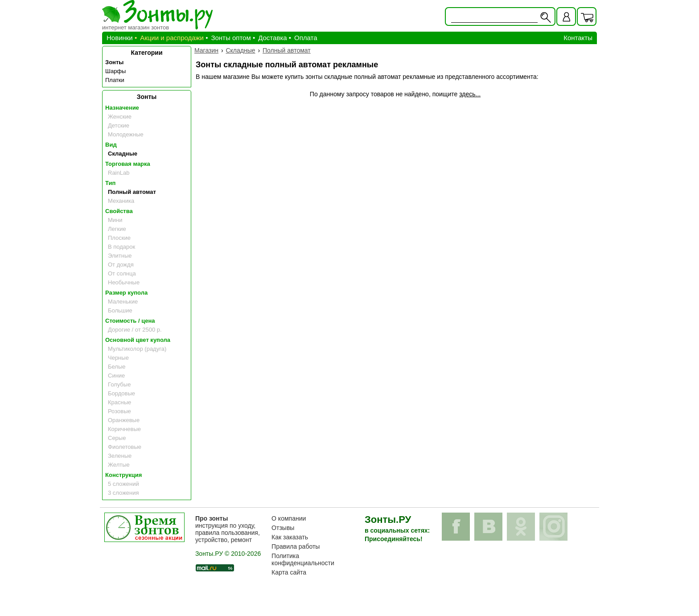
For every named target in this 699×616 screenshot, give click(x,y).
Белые (117, 367)
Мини (115, 220)
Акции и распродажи (172, 38)
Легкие (117, 229)
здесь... (470, 94)
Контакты (578, 38)
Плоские (119, 238)
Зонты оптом (231, 38)
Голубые (119, 384)
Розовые (119, 411)
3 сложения (123, 493)
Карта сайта (289, 572)
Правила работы (296, 546)
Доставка (272, 38)
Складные (123, 154)
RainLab (119, 173)
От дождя (121, 265)
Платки (115, 80)
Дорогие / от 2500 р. (135, 330)
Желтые (119, 465)
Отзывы (283, 528)
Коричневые (124, 429)
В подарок (121, 247)
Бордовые (121, 393)
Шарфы (115, 71)
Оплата (306, 38)
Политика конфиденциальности (303, 559)
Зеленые (120, 456)
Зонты (114, 62)
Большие (120, 310)
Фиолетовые (125, 447)
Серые (117, 438)
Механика (121, 201)
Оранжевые (124, 420)
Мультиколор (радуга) (137, 349)
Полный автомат (132, 192)
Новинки (120, 38)
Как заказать (290, 537)
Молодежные (126, 134)
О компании (289, 518)
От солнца (122, 273)
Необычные (124, 282)
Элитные (120, 256)
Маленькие (123, 302)
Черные (118, 358)
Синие (116, 376)
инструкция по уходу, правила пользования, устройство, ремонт (228, 529)
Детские (119, 125)
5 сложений (123, 484)
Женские (120, 117)
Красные (119, 402)
